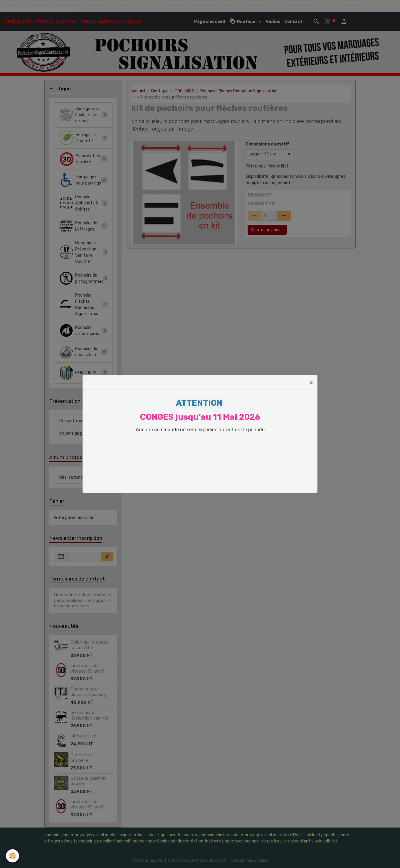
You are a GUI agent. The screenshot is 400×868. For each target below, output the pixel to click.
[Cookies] (12, 856)
